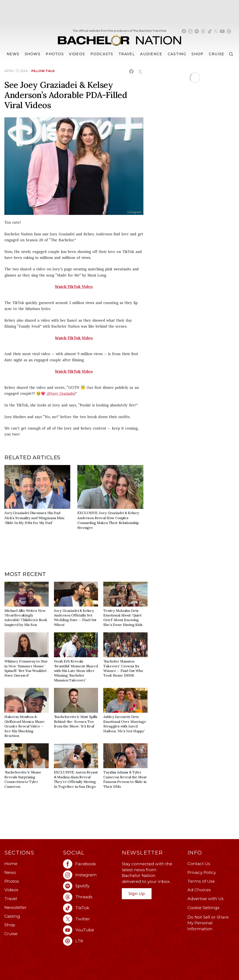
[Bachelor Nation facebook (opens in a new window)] (184, 31)
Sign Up (137, 894)
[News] (13, 54)
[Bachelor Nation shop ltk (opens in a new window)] (229, 31)
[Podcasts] (102, 54)
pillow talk (43, 71)
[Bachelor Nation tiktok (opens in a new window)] (210, 31)
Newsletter (16, 907)
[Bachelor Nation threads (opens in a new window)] (203, 31)
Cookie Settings (203, 908)
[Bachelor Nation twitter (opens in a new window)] (216, 31)
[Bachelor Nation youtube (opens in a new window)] (222, 31)
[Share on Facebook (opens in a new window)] (131, 71)
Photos (55, 54)
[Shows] (32, 54)
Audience (151, 54)
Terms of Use (201, 881)
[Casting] (177, 54)
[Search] (231, 54)
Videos (77, 54)
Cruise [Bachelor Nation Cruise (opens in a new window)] (217, 54)
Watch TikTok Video (74, 287)
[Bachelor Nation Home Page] (119, 38)
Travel (127, 54)
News (10, 872)
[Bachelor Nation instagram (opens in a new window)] (190, 31)
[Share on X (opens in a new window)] (140, 71)
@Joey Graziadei (61, 393)
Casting (12, 916)
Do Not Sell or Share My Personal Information (208, 923)
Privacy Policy (202, 872)
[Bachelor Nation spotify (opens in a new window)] (197, 31)
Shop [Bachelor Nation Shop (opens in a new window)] (197, 54)
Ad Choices (199, 890)
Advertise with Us (206, 899)
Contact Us (199, 864)
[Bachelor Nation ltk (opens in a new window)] (90, 941)
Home (11, 864)
